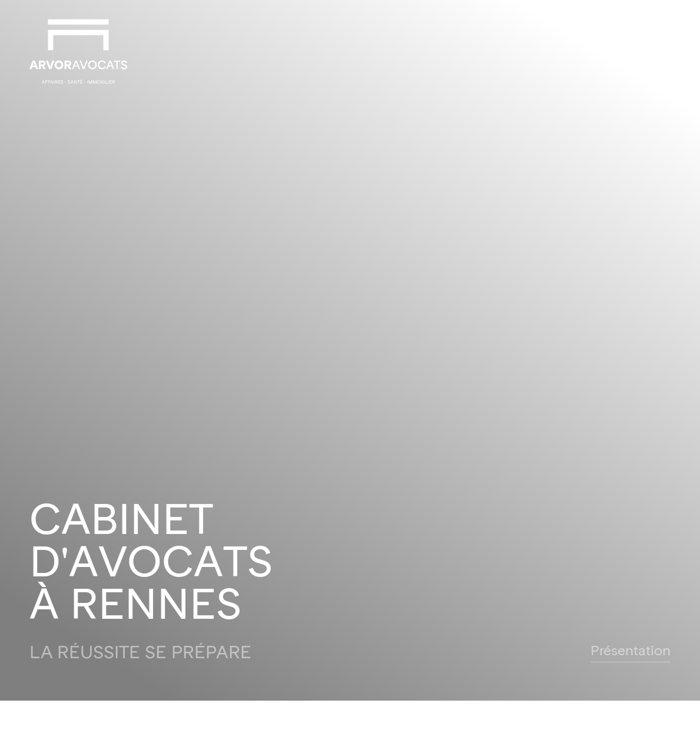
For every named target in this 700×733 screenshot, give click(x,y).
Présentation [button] (631, 652)
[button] (662, 52)
